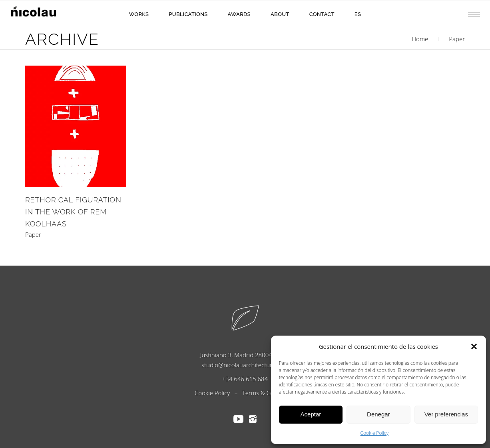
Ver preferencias (446, 414)
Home (420, 39)
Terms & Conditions (269, 393)
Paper (33, 235)
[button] (474, 346)
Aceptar (311, 414)
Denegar (378, 414)
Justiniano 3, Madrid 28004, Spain (245, 355)
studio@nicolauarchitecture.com (245, 365)
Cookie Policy (374, 433)
